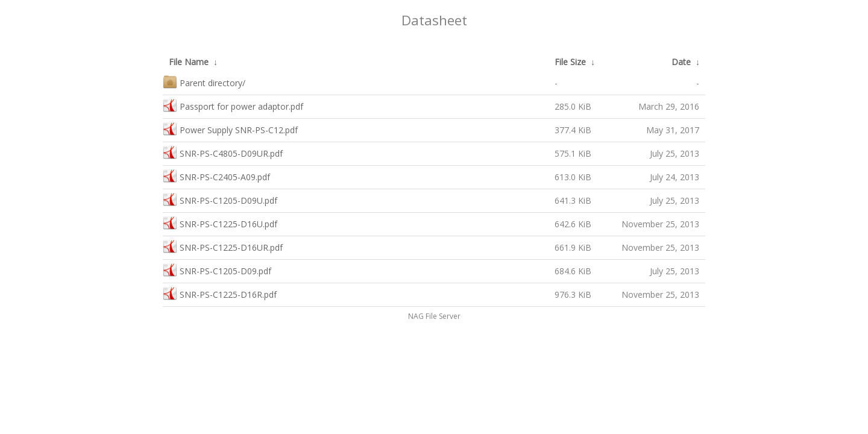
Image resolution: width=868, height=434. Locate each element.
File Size (570, 62)
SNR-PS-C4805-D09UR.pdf (223, 152)
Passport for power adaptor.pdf (233, 105)
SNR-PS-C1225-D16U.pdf (220, 223)
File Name (189, 62)
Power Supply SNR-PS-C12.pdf (230, 129)
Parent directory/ (204, 82)
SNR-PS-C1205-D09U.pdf (220, 199)
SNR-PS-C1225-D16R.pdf (220, 293)
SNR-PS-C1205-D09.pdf (217, 270)
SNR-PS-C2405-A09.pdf (216, 176)
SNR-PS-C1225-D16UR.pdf (223, 246)
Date (681, 62)
